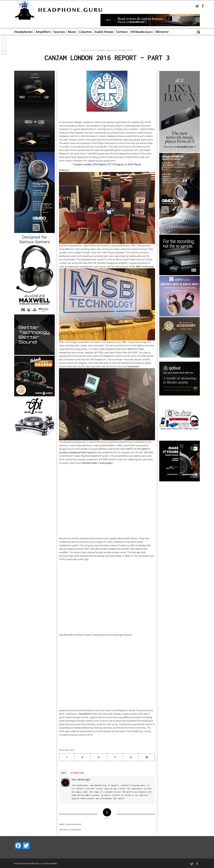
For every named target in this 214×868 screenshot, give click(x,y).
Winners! (162, 32)
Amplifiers (43, 32)
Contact (122, 32)
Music (72, 32)
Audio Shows (104, 32)
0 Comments (100, 50)
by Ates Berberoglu (125, 50)
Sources (59, 32)
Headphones (23, 32)
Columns (86, 32)
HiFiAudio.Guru (142, 32)
